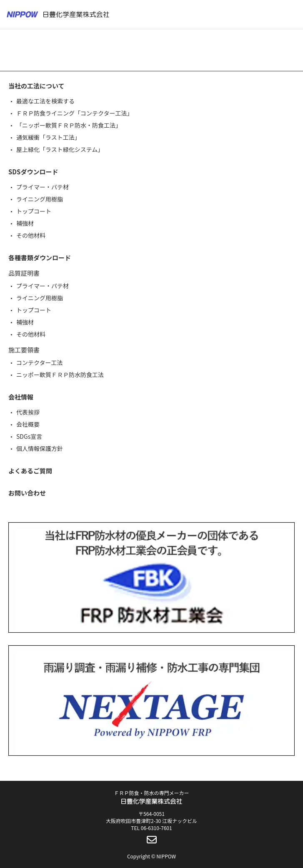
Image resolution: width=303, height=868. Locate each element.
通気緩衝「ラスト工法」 (48, 137)
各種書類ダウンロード (40, 258)
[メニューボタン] (291, 15)
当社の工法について (36, 86)
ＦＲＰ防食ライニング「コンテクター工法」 (74, 113)
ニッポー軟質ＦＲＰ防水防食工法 (60, 375)
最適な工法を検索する (45, 101)
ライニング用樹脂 (40, 199)
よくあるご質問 (30, 471)
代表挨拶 (28, 412)
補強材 (25, 223)
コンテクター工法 (39, 362)
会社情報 (21, 397)
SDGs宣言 (29, 436)
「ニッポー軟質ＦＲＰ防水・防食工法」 (69, 125)
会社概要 (28, 424)
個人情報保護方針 (40, 448)
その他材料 (31, 235)
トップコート (34, 211)
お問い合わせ (27, 493)
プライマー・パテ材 (43, 187)
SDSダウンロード (33, 172)
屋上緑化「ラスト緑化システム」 (60, 149)
